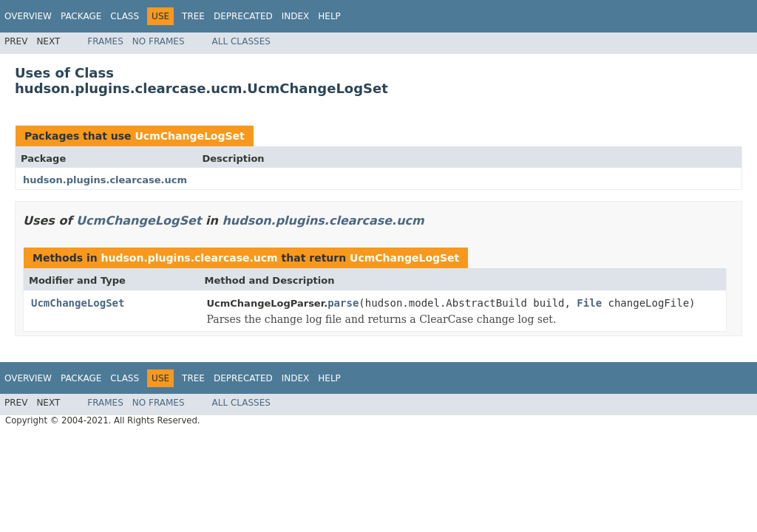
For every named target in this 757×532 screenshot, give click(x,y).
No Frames (159, 41)
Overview (28, 16)
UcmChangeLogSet (189, 136)
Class (125, 16)
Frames (105, 41)
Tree (193, 16)
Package (81, 16)
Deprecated (243, 16)
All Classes (241, 41)
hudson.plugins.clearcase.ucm (105, 180)
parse (343, 303)
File (589, 303)
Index (296, 16)
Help (329, 16)
